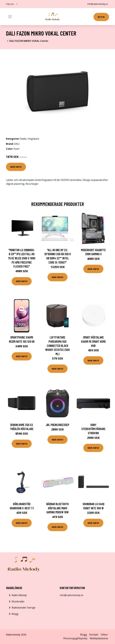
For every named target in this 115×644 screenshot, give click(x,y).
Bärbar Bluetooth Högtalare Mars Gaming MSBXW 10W (57, 508)
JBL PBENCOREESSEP (57, 425)
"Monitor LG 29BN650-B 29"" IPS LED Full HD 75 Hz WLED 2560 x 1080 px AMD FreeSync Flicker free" (22, 258)
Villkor (104, 635)
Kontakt (94, 635)
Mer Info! (16, 167)
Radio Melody (19, 595)
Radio (23, 139)
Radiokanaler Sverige (24, 608)
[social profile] (17, 4)
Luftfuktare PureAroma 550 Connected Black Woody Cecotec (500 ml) (57, 345)
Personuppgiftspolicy (75, 638)
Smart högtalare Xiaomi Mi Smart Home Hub (93, 341)
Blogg (15, 614)
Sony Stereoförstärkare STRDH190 (93, 429)
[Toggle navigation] (10, 17)
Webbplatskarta (99, 638)
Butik (101, 17)
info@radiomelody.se (98, 4)
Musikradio (18, 601)
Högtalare (33, 139)
